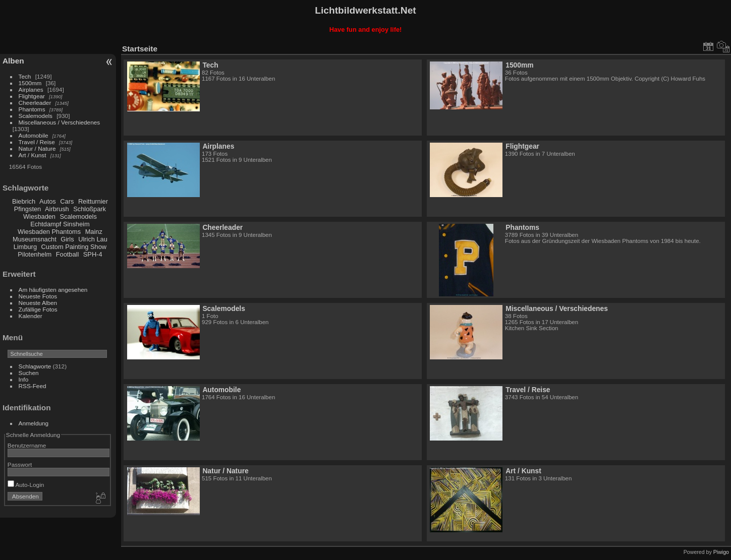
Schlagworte (35, 366)
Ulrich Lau (93, 239)
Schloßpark (90, 209)
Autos (48, 201)
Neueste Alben (38, 303)
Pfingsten (27, 209)
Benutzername (27, 445)
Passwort (20, 464)
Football (68, 254)
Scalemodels (36, 116)
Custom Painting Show (74, 247)
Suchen (29, 373)
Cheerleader (35, 103)
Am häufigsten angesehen (53, 290)
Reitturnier (93, 201)
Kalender (31, 316)
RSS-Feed (33, 386)
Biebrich (24, 201)
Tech (25, 76)
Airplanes (31, 89)
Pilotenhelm (35, 254)
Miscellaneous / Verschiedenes (60, 122)
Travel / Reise (37, 142)
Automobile (34, 135)
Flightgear (32, 96)
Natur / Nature (37, 148)
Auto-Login (26, 485)
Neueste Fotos (38, 296)
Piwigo (721, 552)
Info (24, 379)
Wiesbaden (39, 216)
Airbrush (57, 209)
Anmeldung (34, 423)
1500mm (30, 83)
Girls (67, 239)
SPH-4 (93, 254)
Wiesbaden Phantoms (49, 232)
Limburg (25, 247)
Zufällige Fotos (38, 309)
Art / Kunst (33, 155)
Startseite (140, 49)
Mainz (94, 232)
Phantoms (32, 109)
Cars (67, 201)
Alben (13, 61)
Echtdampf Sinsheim (60, 224)
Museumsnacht (35, 239)
